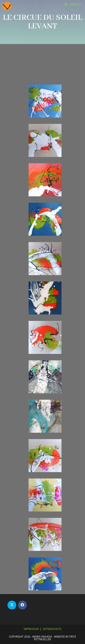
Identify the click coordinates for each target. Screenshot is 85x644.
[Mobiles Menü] (73, 5)
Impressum (31, 629)
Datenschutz (52, 629)
